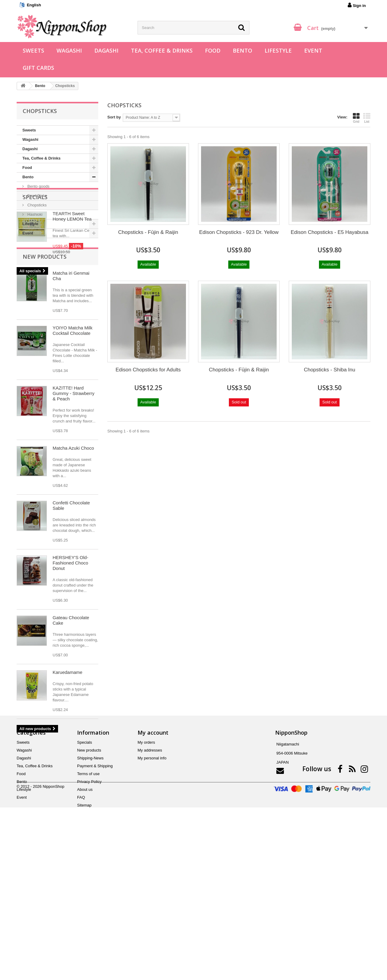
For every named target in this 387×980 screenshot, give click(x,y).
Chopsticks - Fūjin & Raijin (148, 232)
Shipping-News (90, 895)
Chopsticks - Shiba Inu (330, 370)
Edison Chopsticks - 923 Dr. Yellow (239, 232)
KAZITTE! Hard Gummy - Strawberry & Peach (73, 489)
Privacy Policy (89, 918)
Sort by (114, 117)
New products (45, 352)
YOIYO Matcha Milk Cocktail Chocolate (73, 426)
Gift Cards (38, 68)
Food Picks (37, 196)
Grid (356, 118)
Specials (35, 256)
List (367, 118)
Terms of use (88, 910)
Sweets (33, 50)
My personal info (152, 895)
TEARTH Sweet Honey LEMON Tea (72, 275)
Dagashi (106, 50)
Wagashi (69, 50)
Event (313, 50)
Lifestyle (278, 50)
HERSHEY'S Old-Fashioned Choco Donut (70, 658)
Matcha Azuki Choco (73, 543)
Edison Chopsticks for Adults (148, 370)
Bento (242, 50)
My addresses (150, 887)
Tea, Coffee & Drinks (162, 50)
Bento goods (38, 186)
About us (85, 926)
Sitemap (84, 942)
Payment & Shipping (95, 902)
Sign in (357, 5)
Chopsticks (36, 205)
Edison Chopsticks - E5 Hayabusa (329, 232)
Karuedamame (67, 768)
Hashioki (34, 214)
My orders (146, 879)
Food (213, 50)
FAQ (81, 934)
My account (153, 869)
